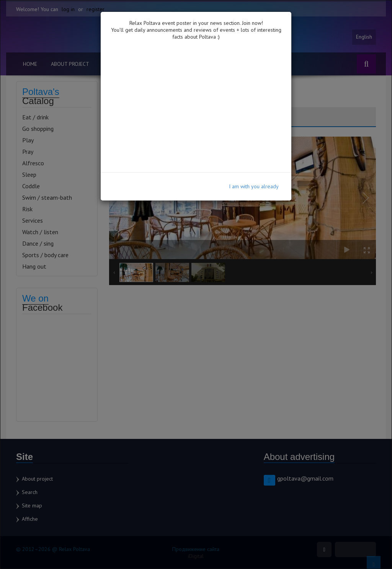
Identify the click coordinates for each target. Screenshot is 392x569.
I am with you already (254, 186)
